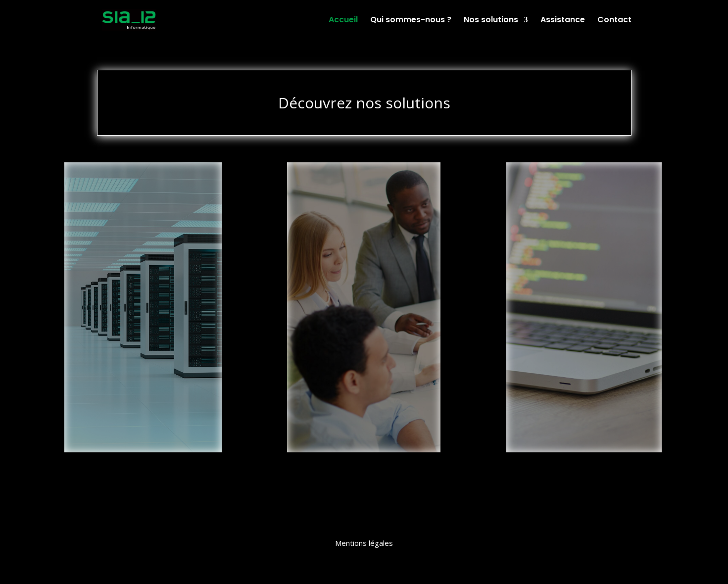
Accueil (343, 21)
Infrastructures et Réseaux (143, 201)
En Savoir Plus (142, 424)
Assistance (563, 21)
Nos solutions (491, 21)
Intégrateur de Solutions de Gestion (364, 201)
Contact (614, 21)
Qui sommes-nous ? (411, 21)
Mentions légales (364, 543)
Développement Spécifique (584, 195)
